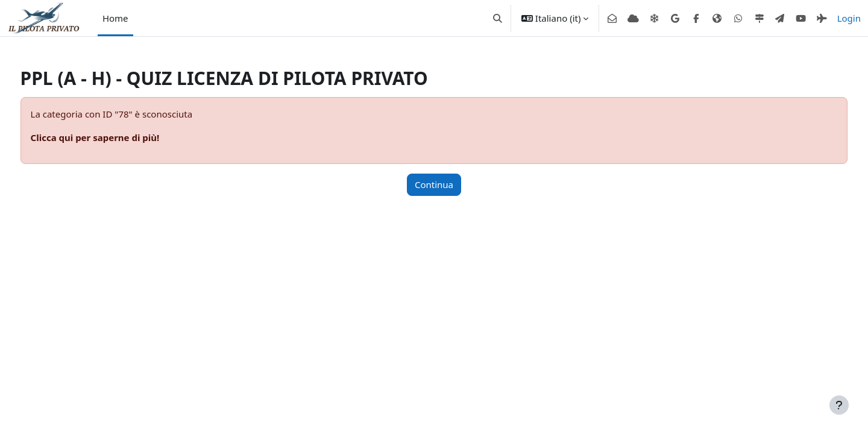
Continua (434, 184)
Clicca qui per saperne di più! (118, 137)
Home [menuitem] (115, 18)
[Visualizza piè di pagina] (839, 405)
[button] (498, 18)
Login (849, 18)
